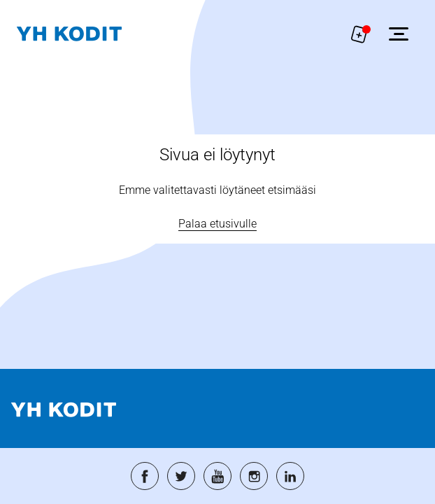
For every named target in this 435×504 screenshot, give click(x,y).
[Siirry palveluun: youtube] (217, 476)
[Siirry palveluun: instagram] (254, 476)
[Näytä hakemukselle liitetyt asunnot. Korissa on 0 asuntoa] (359, 34)
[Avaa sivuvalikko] (399, 34)
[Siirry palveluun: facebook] (145, 476)
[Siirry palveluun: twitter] (181, 476)
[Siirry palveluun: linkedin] (290, 476)
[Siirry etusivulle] (69, 34)
